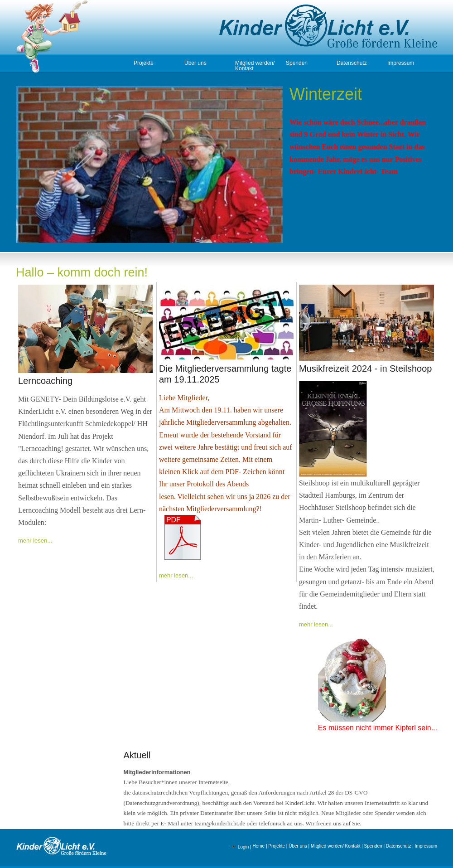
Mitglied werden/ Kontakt (255, 66)
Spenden (297, 63)
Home (258, 846)
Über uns (195, 63)
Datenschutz (352, 63)
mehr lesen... (35, 541)
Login (240, 847)
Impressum (401, 63)
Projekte (144, 63)
